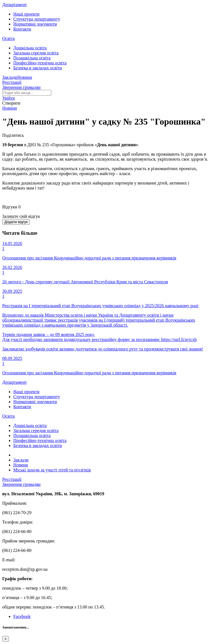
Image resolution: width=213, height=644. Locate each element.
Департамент (15, 5)
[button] (9, 98)
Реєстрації (12, 82)
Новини (25, 77)
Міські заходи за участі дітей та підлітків (52, 470)
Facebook (22, 616)
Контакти (22, 29)
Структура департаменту (37, 19)
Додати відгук (16, 222)
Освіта (8, 38)
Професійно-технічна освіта (40, 63)
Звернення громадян (21, 87)
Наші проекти (26, 14)
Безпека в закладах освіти (38, 68)
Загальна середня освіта (36, 53)
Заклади (10, 77)
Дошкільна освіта (30, 48)
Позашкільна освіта (32, 58)
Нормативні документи (35, 24)
